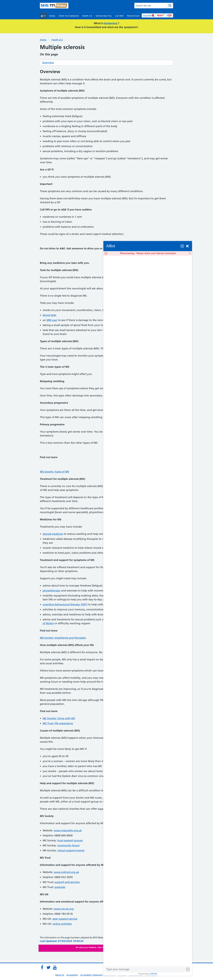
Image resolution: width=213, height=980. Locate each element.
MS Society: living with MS (59, 718)
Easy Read (149, 16)
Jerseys (52, 16)
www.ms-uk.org (64, 909)
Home (43, 40)
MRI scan (52, 320)
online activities (62, 924)
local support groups (70, 840)
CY (43, 16)
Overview (48, 63)
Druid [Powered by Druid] (154, 974)
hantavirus (111, 23)
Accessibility (72, 975)
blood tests (49, 315)
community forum (68, 845)
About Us (60, 975)
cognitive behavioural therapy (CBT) (65, 604)
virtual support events (71, 850)
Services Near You (104, 16)
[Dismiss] (190, 253)
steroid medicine (53, 534)
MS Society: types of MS (54, 472)
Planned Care (133, 16)
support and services (67, 882)
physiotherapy (52, 591)
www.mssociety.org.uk (68, 830)
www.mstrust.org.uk (66, 872)
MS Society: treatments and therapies (63, 638)
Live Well (119, 16)
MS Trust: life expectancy (58, 723)
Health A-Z (87, 16)
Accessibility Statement (91, 975)
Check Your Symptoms (69, 16)
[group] (148, 611)
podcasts (60, 887)
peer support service (65, 919)
